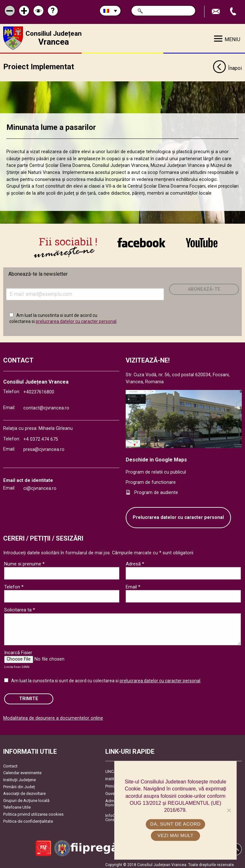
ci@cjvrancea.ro (40, 486)
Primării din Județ (19, 784)
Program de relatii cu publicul (156, 470)
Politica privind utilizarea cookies (33, 812)
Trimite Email (217, 12)
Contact (10, 763)
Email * (133, 584)
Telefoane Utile (17, 805)
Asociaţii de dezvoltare (24, 791)
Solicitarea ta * (20, 607)
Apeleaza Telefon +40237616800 (234, 12)
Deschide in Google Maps (156, 457)
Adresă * (135, 561)
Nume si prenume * (24, 561)
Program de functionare (151, 480)
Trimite (29, 696)
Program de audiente (156, 490)
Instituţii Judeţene (19, 777)
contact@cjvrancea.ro (46, 405)
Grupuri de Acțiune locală (26, 798)
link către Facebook (141, 242)
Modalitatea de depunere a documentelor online (53, 716)
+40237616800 (39, 390)
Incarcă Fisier (18, 650)
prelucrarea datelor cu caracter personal (76, 319)
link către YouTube (202, 242)
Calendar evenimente (22, 771)
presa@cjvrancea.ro (44, 447)
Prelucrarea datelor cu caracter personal (178, 515)
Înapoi (227, 66)
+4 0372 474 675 (41, 437)
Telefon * (14, 584)
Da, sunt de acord (175, 824)
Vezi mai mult (175, 835)
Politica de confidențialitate (28, 819)
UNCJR (112, 769)
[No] (229, 810)
